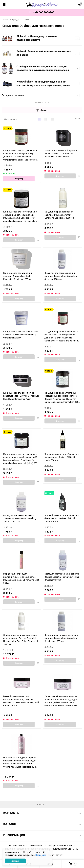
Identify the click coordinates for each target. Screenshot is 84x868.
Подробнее (41, 855)
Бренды (16, 20)
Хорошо (15, 861)
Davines (26, 20)
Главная (5, 20)
